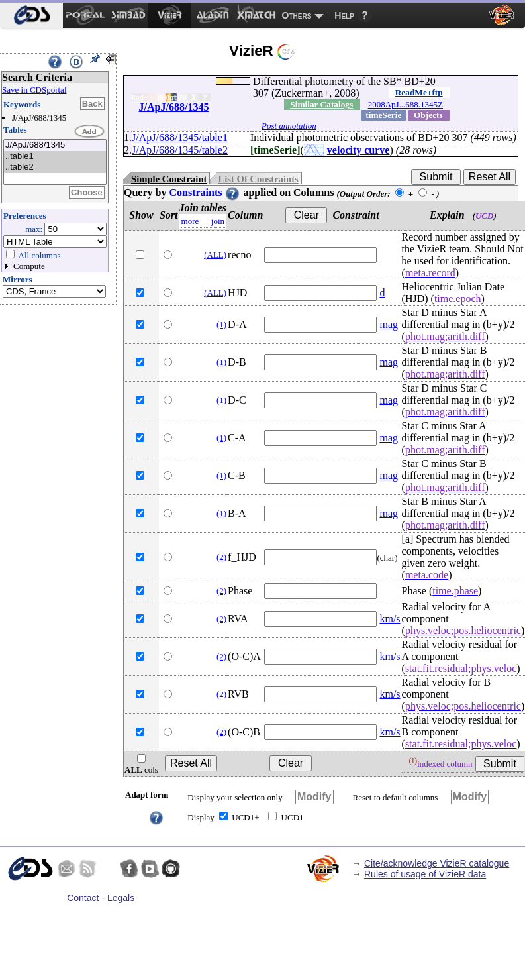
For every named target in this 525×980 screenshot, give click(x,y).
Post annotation (289, 126)
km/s (390, 619)
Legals (121, 898)
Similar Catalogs (321, 104)
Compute (29, 266)
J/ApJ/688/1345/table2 (180, 150)
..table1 (55, 157)
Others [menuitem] (297, 15)
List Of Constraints (258, 179)
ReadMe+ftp (419, 92)
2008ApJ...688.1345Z (406, 104)
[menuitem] (31, 15)
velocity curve (358, 150)
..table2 (55, 167)
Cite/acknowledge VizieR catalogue (437, 863)
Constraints (205, 192)
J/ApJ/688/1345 (55, 145)
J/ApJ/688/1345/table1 (180, 137)
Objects (428, 115)
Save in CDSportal (34, 90)
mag (389, 324)
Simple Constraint (169, 179)
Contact (83, 898)
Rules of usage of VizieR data (425, 874)
